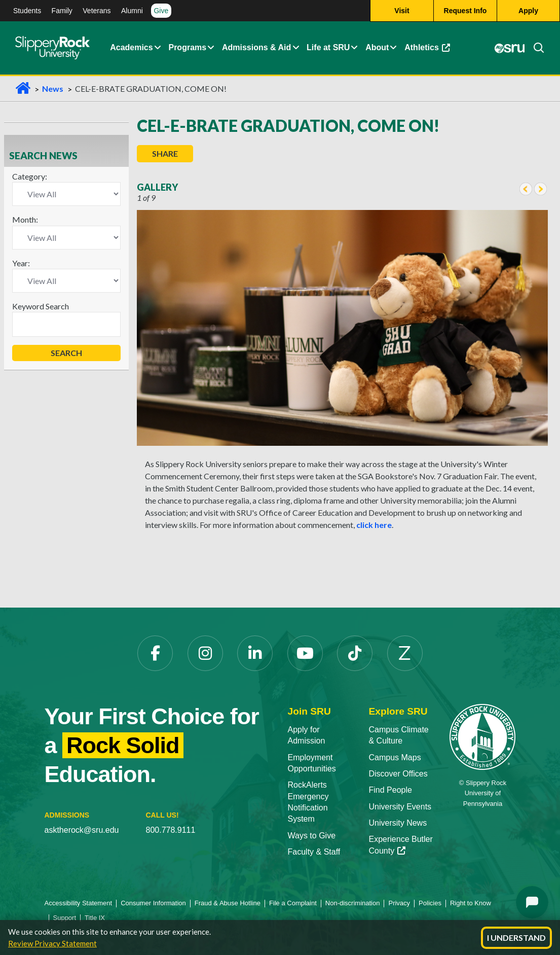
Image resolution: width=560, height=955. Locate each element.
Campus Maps (395, 757)
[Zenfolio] (405, 653)
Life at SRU (328, 48)
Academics (132, 48)
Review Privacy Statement (52, 943)
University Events (400, 807)
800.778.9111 (171, 830)
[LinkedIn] (255, 653)
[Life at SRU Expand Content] (354, 48)
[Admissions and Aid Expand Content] (295, 48)
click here (374, 525)
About (377, 48)
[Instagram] (205, 653)
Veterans (97, 11)
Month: (25, 219)
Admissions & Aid (256, 48)
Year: (21, 263)
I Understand (516, 938)
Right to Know (471, 903)
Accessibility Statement (79, 903)
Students (27, 11)
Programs (187, 48)
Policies (430, 903)
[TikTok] (355, 653)
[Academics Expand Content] (157, 48)
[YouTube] (305, 653)
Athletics (427, 48)
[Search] (535, 48)
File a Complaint (293, 903)
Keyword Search (41, 306)
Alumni (132, 11)
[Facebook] (155, 653)
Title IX (95, 918)
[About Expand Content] (210, 48)
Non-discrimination (353, 903)
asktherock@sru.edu (82, 830)
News (53, 89)
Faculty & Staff (314, 852)
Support (65, 918)
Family (62, 11)
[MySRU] (510, 48)
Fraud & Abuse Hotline (228, 903)
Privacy (399, 903)
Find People (390, 790)
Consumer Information (153, 903)
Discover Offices (398, 774)
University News (398, 823)
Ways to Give (312, 836)
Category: (30, 176)
